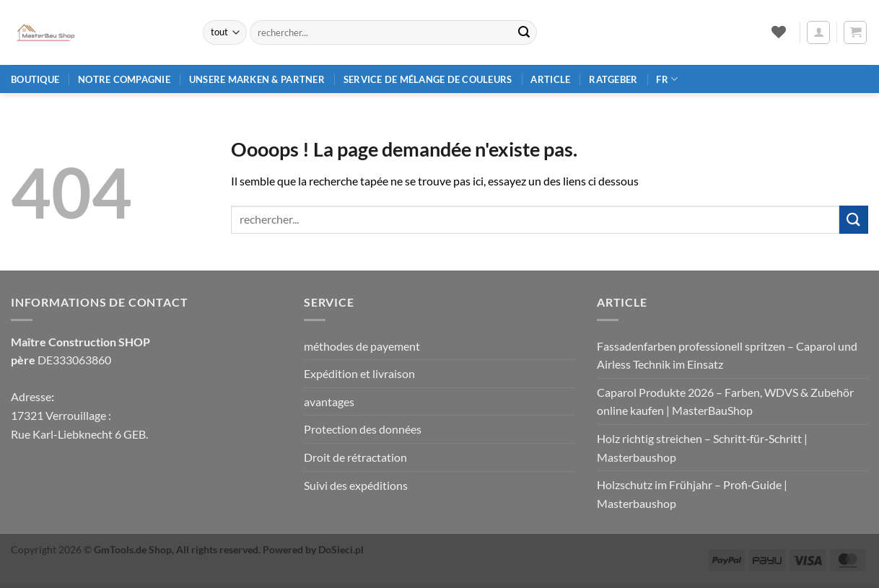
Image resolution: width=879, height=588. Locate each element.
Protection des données (363, 429)
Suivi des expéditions (356, 485)
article (550, 79)
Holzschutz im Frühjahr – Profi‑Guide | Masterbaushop (692, 494)
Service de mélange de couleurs (428, 79)
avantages (329, 401)
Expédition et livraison (359, 373)
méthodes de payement (362, 346)
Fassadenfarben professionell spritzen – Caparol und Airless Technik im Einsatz (727, 355)
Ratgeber (613, 79)
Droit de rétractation (355, 457)
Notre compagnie (124, 79)
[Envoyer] (524, 32)
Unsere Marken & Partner (257, 79)
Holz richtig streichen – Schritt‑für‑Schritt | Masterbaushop (702, 448)
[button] (818, 32)
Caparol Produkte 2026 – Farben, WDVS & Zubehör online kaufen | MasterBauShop (725, 401)
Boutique (35, 79)
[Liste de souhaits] (778, 32)
